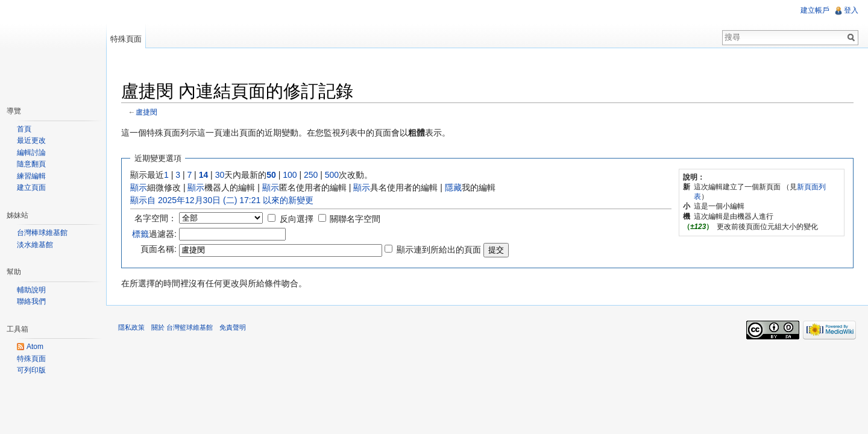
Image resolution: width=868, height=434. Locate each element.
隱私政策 (131, 327)
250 (311, 175)
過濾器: (154, 234)
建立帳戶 (815, 10)
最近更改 (31, 140)
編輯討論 (31, 153)
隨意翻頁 (31, 164)
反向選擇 (297, 219)
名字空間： (156, 218)
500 (332, 175)
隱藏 (453, 187)
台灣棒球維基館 (42, 233)
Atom (35, 347)
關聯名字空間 (355, 219)
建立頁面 (31, 187)
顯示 (139, 187)
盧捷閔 (146, 112)
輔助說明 (31, 290)
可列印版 (31, 370)
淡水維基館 (35, 245)
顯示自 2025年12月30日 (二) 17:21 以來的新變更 (222, 200)
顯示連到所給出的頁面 (439, 250)
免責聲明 (233, 327)
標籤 (140, 234)
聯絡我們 (31, 301)
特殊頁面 (126, 39)
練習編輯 (31, 176)
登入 (851, 10)
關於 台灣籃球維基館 (182, 327)
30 (220, 175)
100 (290, 175)
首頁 (24, 129)
